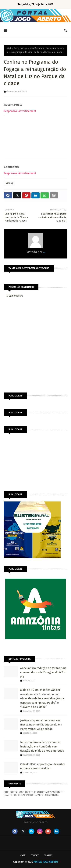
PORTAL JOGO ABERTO (46, 862)
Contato (35, 855)
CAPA (23, 855)
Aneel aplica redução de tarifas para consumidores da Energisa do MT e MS (43, 672)
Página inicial (13, 49)
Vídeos (26, 49)
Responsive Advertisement (20, 111)
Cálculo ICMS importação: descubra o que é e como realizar (43, 766)
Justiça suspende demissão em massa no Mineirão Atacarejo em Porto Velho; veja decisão (41, 725)
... (44, 252)
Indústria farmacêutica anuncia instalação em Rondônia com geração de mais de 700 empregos (42, 746)
